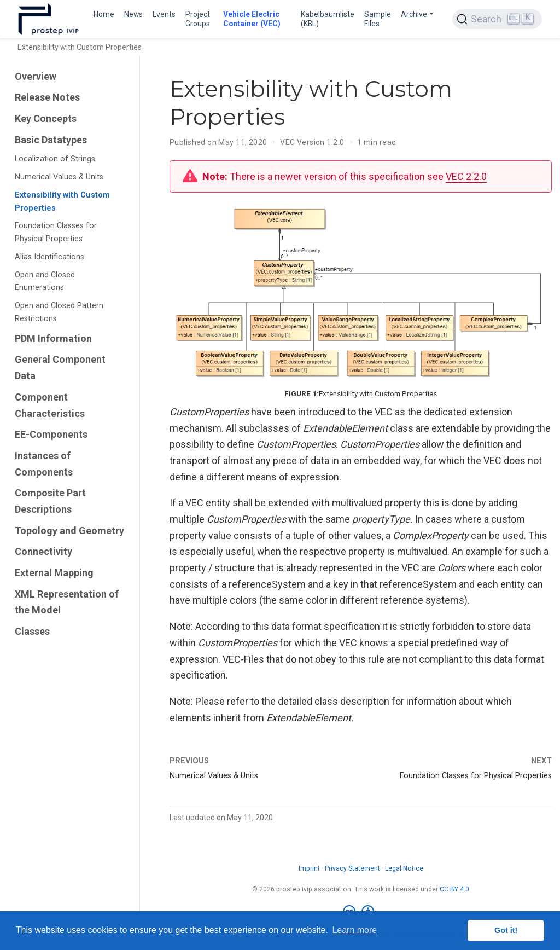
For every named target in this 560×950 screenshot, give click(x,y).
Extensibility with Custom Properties (62, 202)
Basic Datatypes (51, 140)
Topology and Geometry (69, 531)
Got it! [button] (506, 930)
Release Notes (47, 97)
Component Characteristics (50, 405)
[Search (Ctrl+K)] (497, 19)
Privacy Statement (352, 868)
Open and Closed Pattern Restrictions (59, 312)
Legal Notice (404, 868)
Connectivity (43, 551)
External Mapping (54, 573)
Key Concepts (46, 118)
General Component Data (60, 367)
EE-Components (51, 434)
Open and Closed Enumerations (45, 282)
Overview (36, 76)
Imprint (309, 868)
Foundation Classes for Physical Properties (56, 232)
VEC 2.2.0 (466, 176)
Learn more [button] (354, 930)
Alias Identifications (49, 257)
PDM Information (53, 338)
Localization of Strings (55, 159)
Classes (32, 631)
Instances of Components (44, 464)
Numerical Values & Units (59, 177)
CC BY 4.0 (454, 889)
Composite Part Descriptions (50, 501)
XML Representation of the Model (67, 602)
